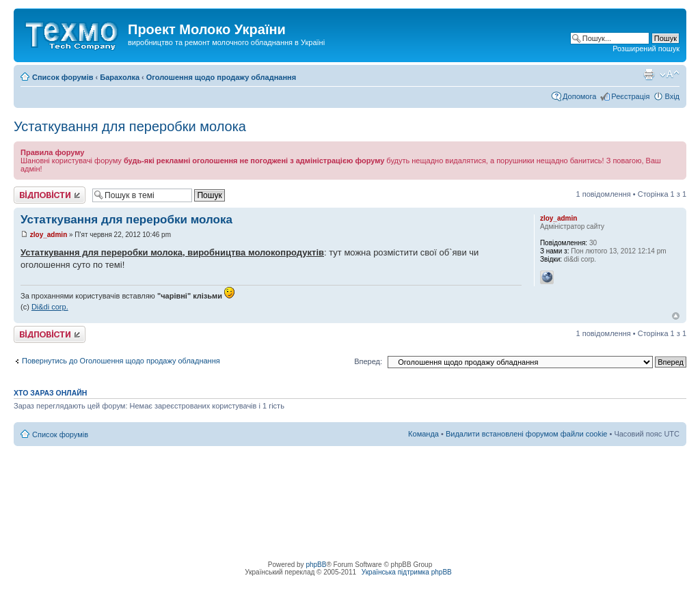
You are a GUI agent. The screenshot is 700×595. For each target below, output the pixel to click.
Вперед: (368, 361)
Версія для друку (649, 74)
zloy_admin (49, 235)
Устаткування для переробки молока (130, 126)
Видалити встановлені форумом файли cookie (527, 434)
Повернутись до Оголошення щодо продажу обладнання (121, 361)
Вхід (672, 96)
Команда (423, 434)
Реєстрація (630, 96)
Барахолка (120, 77)
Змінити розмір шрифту (670, 74)
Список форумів (63, 77)
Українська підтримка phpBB (407, 572)
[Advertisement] (350, 477)
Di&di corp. (50, 307)
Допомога (579, 96)
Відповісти (50, 195)
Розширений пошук (646, 49)
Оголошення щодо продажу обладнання (221, 77)
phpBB (316, 565)
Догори (676, 316)
